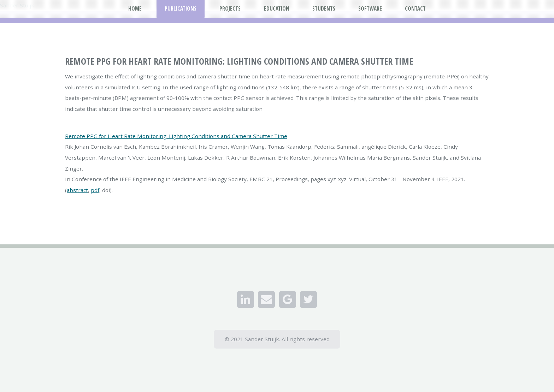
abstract (77, 190)
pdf (95, 190)
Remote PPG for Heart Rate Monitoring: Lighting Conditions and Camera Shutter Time (176, 136)
